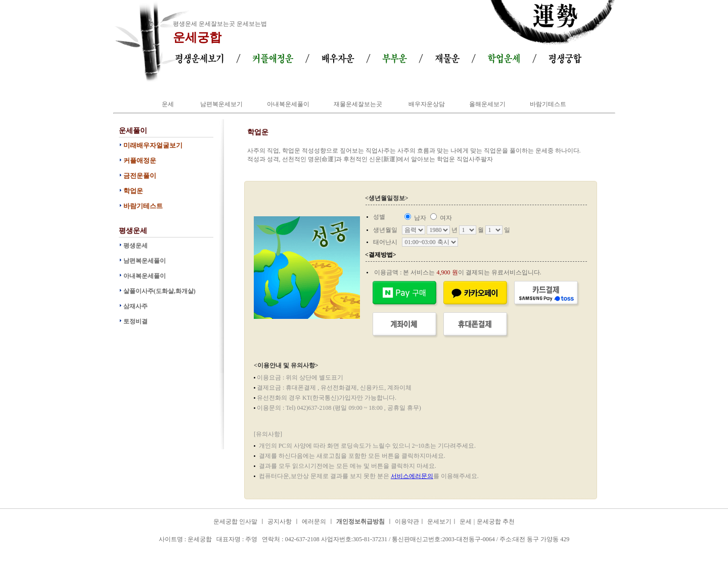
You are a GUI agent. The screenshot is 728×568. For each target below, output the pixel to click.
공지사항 (280, 522)
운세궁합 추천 (496, 522)
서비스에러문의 (412, 476)
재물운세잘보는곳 (358, 104)
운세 (168, 104)
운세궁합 (197, 37)
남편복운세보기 (221, 104)
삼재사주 (135, 306)
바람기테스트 (548, 104)
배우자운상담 (427, 104)
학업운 (133, 191)
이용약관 (407, 522)
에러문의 (314, 522)
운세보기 (439, 522)
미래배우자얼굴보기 (153, 145)
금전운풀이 (140, 176)
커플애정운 (140, 160)
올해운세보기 (487, 104)
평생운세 (135, 246)
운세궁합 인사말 (235, 522)
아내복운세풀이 (288, 104)
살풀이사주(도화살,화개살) (160, 291)
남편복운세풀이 (145, 261)
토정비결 (135, 321)
